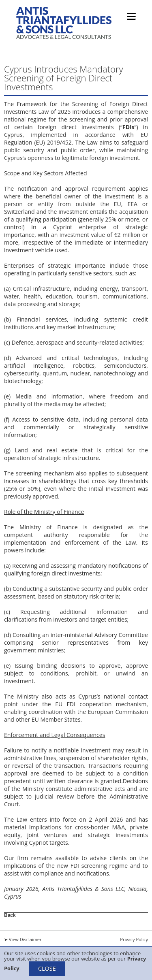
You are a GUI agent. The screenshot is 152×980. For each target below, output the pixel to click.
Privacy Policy (134, 939)
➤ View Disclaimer (23, 939)
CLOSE (47, 968)
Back (10, 915)
